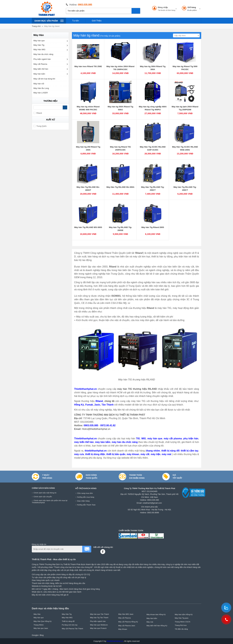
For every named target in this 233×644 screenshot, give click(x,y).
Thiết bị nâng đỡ (68, 621)
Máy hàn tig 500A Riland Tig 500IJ (120, 108)
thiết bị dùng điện (95, 454)
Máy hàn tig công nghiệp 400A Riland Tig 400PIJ (153, 108)
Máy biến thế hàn (41, 69)
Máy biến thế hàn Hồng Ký (157, 626)
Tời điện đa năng (181, 629)
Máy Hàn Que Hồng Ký (43, 621)
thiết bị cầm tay (189, 451)
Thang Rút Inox (181, 625)
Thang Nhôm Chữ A (182, 622)
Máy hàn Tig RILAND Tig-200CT (185, 189)
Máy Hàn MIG (39, 49)
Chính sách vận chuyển (43, 497)
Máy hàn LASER (41, 93)
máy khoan (133, 454)
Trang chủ (36, 26)
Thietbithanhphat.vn (86, 389)
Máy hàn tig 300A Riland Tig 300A (153, 68)
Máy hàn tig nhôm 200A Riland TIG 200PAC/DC (120, 68)
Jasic (97, 405)
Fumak (89, 405)
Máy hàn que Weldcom (99, 625)
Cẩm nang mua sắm (85, 493)
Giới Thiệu (97, 21)
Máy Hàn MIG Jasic (126, 614)
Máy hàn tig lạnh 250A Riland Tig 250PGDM (185, 108)
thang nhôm (153, 451)
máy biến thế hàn (84, 442)
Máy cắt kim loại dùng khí (44, 79)
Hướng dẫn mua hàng (86, 497)
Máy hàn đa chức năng (43, 54)
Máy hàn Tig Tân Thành (99, 618)
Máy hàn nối (39, 84)
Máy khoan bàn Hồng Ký (156, 614)
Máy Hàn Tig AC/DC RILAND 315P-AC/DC (153, 148)
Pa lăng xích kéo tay (70, 625)
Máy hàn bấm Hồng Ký (184, 614)
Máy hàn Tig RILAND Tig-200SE (120, 229)
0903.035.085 (85, 5)
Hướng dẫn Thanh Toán (86, 505)
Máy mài (150, 622)
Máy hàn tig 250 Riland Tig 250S (88, 148)
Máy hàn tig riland (52, 26)
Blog (42, 635)
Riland (99, 401)
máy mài (167, 454)
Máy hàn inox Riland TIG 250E (88, 66)
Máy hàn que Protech (98, 628)
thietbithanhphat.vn (96, 451)
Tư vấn (75, 21)
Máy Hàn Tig (39, 45)
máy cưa (79, 454)
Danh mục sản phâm (49, 21)
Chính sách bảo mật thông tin (45, 493)
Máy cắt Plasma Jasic (127, 626)
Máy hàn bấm (39, 74)
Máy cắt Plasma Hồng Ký (128, 622)
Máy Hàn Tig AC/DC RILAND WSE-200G (185, 148)
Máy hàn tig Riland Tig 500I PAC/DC (185, 68)
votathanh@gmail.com (152, 503)
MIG (144, 439)
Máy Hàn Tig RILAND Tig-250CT (153, 189)
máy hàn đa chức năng (125, 442)
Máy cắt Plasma (40, 64)
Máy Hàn (37, 614)
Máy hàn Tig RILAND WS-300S (88, 227)
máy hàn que (155, 439)
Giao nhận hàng (83, 501)
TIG (138, 439)
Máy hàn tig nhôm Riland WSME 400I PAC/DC (88, 108)
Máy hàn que (39, 41)
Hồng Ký (79, 405)
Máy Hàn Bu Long (41, 88)
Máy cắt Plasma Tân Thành (72, 628)
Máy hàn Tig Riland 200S (153, 227)
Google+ (36, 635)
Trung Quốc (40, 126)
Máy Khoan (123, 629)
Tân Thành (108, 405)
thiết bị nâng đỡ (170, 451)
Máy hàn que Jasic (41, 628)
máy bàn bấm (103, 442)
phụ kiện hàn (191, 439)
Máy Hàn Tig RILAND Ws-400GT (88, 189)
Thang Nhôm (39, 625)
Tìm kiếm (136, 11)
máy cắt (145, 454)
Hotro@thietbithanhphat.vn (96, 429)
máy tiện (156, 454)
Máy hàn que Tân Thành (99, 614)
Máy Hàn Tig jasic (182, 618)
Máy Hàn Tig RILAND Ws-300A (121, 187)
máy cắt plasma (173, 439)
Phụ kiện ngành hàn (42, 59)
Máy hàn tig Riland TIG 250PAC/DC (120, 148)
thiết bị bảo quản (116, 454)
